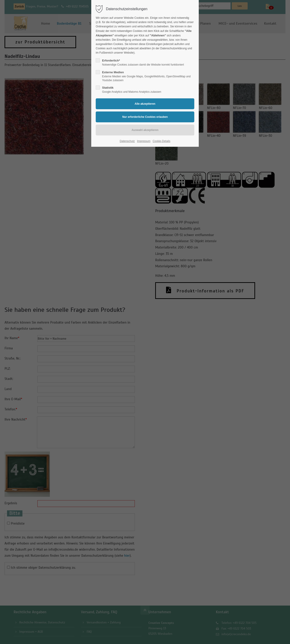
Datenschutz (127, 141)
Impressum (144, 141)
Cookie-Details (162, 141)
